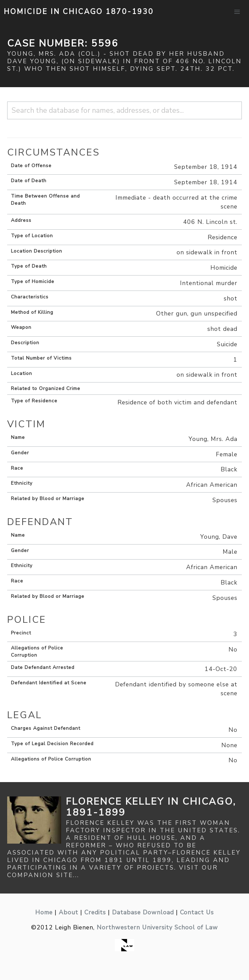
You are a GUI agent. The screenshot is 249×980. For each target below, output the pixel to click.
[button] (237, 12)
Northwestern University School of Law (157, 927)
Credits (95, 912)
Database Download (143, 912)
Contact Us (197, 912)
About (68, 912)
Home (44, 912)
